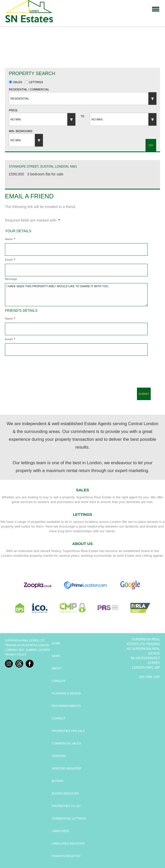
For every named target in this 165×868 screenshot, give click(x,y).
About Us (82, 544)
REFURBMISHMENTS (66, 706)
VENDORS (59, 756)
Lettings (34, 82)
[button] (83, 99)
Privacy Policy (16, 655)
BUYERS (58, 781)
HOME (56, 643)
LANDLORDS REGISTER (68, 843)
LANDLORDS (60, 831)
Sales (16, 82)
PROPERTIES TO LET (66, 806)
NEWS (56, 656)
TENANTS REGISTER (66, 856)
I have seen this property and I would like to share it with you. (76, 295)
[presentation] (42, 374)
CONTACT (58, 718)
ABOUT (57, 668)
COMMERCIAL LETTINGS (69, 818)
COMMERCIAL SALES (66, 743)
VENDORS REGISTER (67, 768)
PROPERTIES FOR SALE (68, 731)
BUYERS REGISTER (65, 793)
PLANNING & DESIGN (66, 693)
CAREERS (59, 681)
